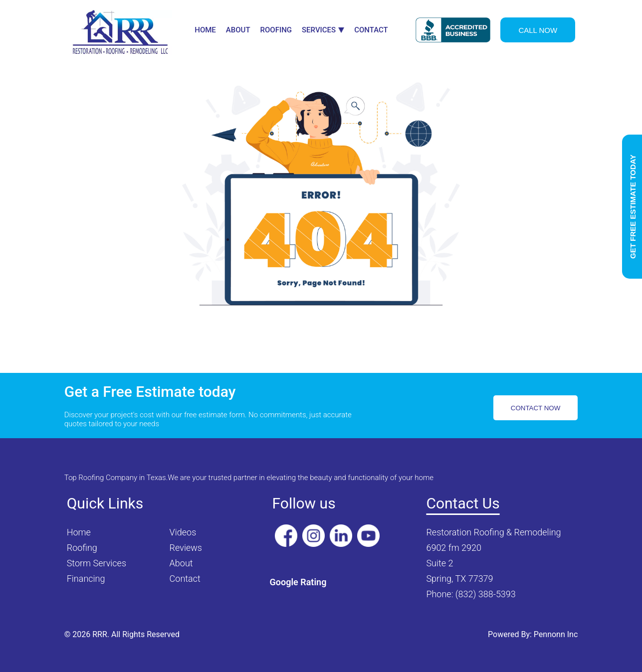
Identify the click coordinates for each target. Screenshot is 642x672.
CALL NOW (538, 30)
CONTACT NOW (535, 408)
